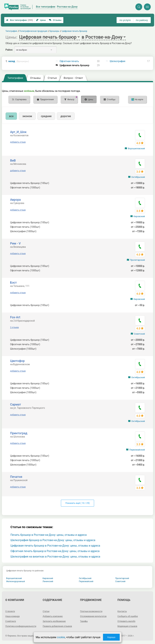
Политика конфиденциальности (21, 626)
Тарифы (84, 621)
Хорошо (111, 637)
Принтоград (19, 433)
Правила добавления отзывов (57, 626)
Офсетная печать (69, 61)
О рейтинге (11, 621)
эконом (27, 116)
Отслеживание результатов (93, 616)
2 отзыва (14, 327)
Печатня (16, 477)
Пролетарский (137, 260)
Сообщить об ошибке (128, 616)
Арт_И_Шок (18, 132)
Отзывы (55, 20)
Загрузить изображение (54, 621)
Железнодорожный (16, 581)
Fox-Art (15, 317)
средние (46, 116)
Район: (9, 50)
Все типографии (20, 20)
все (11, 116)
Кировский (139, 216)
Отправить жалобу (126, 621)
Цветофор (17, 361)
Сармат (16, 404)
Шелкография (118, 61)
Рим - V (15, 243)
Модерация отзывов (127, 626)
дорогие (66, 116)
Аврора (15, 200)
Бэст (13, 283)
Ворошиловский (136, 148)
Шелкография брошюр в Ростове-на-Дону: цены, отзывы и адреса (53, 540)
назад (19, 61)
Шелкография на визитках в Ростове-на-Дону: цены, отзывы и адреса (55, 557)
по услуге (125, 20)
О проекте (10, 611)
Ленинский (48, 581)
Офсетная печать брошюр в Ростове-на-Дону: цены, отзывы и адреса (55, 551)
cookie (61, 637)
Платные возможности (91, 611)
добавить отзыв (18, 142)
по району (142, 20)
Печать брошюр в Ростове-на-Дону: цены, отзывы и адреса (48, 535)
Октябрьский (138, 177)
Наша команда (12, 616)
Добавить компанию (53, 616)
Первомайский (137, 450)
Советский (139, 334)
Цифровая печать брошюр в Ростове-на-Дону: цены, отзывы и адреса (55, 546)
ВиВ (13, 160)
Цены (41, 20)
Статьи (46, 611)
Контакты (122, 611)
